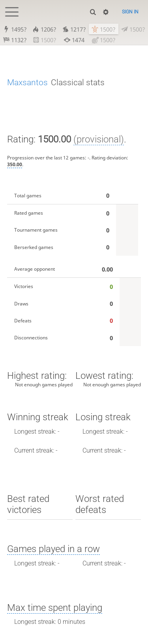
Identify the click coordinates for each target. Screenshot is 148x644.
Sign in (130, 12)
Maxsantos (27, 82)
